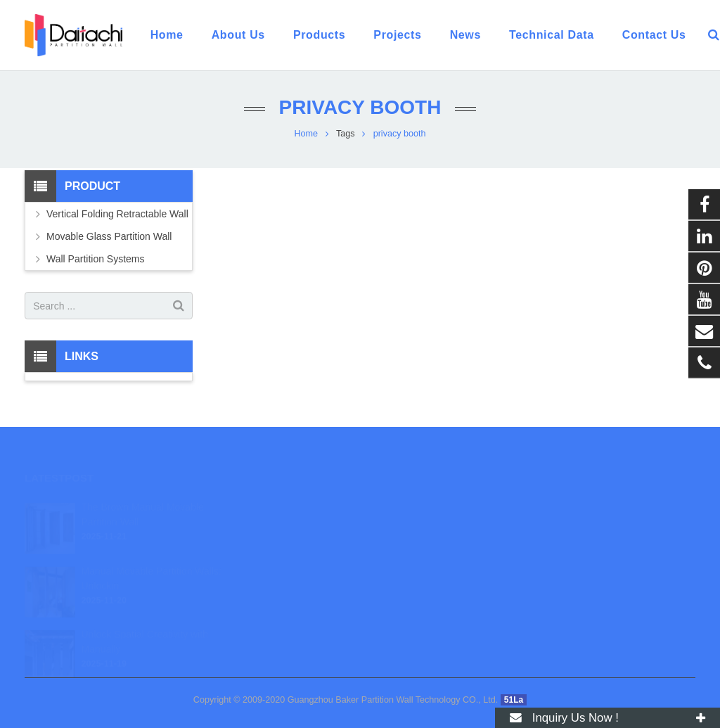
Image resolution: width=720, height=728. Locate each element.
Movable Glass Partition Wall (109, 236)
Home (306, 134)
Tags (346, 134)
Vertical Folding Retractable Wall (117, 214)
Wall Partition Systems (96, 259)
